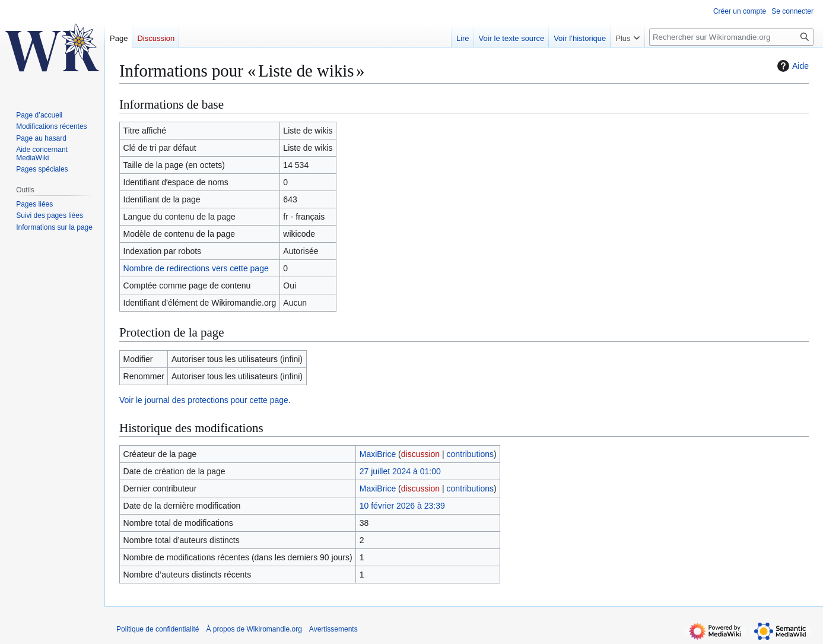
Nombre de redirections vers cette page (196, 268)
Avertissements (333, 629)
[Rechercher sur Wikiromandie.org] (731, 37)
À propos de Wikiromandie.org (254, 629)
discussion (420, 454)
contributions (470, 454)
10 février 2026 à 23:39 (402, 506)
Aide (792, 66)
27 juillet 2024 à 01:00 (400, 471)
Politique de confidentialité (158, 629)
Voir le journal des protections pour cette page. (205, 400)
